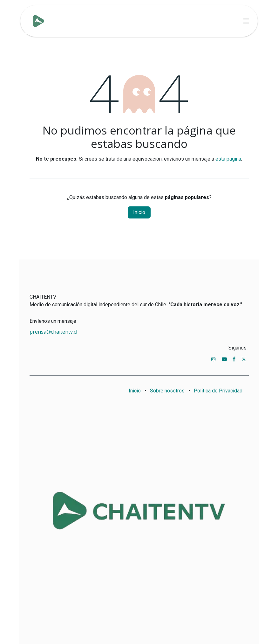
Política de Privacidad (218, 391)
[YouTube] (224, 359)
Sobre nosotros (167, 391)
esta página (228, 159)
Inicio (139, 212)
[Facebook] (234, 359)
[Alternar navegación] (246, 21)
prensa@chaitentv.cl (53, 332)
